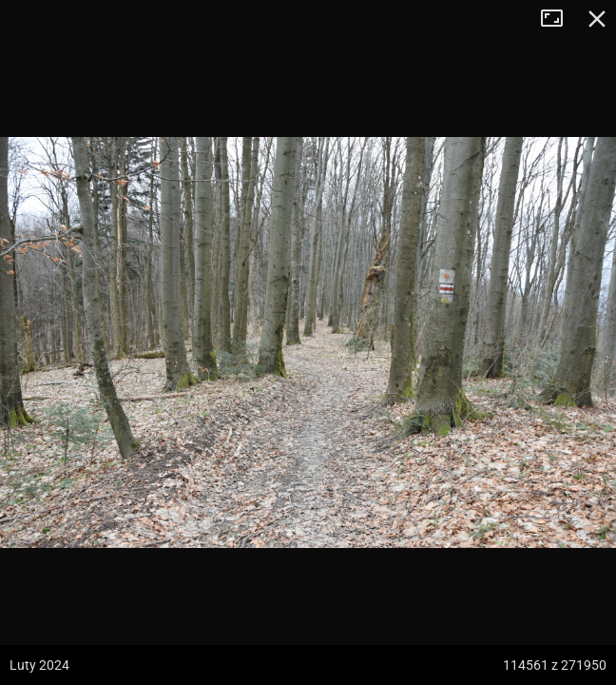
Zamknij (597, 19)
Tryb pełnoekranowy (559, 19)
